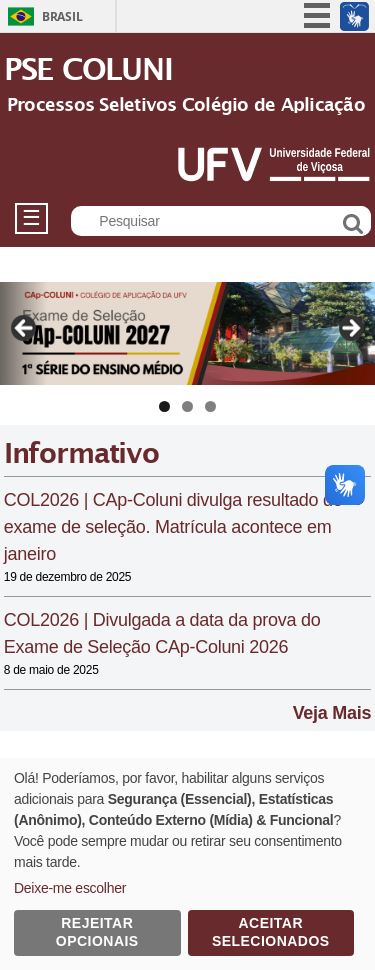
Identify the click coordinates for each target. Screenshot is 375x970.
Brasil (62, 16)
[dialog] (187, 864)
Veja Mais (332, 713)
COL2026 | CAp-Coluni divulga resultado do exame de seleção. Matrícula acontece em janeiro (173, 527)
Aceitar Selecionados (271, 932)
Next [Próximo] (350, 329)
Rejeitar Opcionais (97, 932)
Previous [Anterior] (25, 329)
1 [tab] (164, 406)
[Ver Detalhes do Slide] (187, 333)
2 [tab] (187, 406)
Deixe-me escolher (70, 888)
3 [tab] (210, 406)
